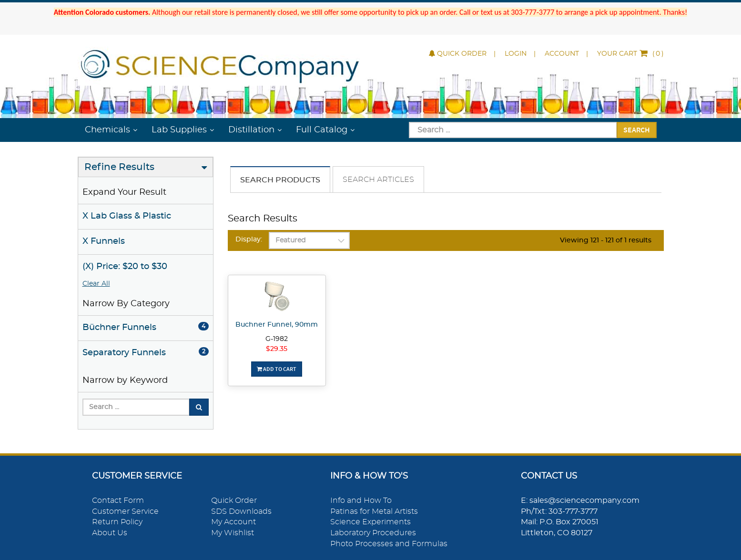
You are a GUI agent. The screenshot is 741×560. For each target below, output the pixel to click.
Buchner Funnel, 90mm (277, 325)
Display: (249, 240)
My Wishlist (233, 533)
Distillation (251, 130)
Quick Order (458, 54)
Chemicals (107, 130)
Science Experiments (370, 522)
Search (637, 130)
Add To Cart (277, 369)
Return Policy (117, 522)
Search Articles (378, 180)
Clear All (96, 284)
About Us (110, 533)
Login (516, 54)
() (630, 54)
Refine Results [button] (119, 167)
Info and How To (361, 500)
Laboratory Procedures (373, 533)
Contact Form (118, 500)
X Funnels (104, 241)
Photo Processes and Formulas (389, 544)
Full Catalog (322, 130)
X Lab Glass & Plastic (127, 216)
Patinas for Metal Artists (374, 511)
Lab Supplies (179, 130)
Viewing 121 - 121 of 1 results (606, 240)
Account (562, 54)
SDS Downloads (241, 511)
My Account (233, 522)
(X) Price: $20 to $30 (125, 267)
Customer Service (125, 511)
